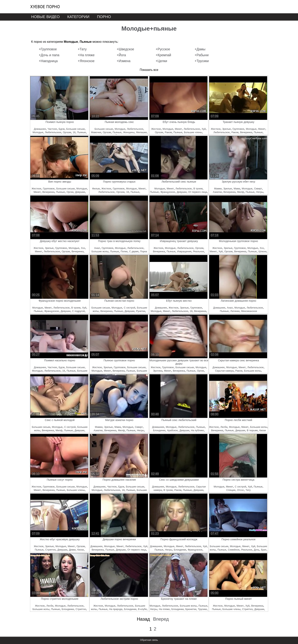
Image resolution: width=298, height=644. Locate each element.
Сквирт (258, 189)
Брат (264, 550)
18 (74, 132)
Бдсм (62, 129)
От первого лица (197, 192)
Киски (263, 430)
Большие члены (193, 132)
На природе (116, 609)
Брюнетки (191, 609)
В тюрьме (252, 430)
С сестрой (129, 308)
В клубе (142, 609)
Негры (260, 192)
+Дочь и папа (49, 55)
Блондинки (159, 430)
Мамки (218, 189)
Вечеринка (246, 132)
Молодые (38, 132)
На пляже (164, 609)
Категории (78, 17)
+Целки (161, 61)
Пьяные (82, 132)
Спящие (231, 490)
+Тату (82, 49)
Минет (178, 129)
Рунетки (141, 311)
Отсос (241, 490)
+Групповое (48, 49)
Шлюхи (262, 251)
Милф (241, 192)
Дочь (257, 550)
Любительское (53, 132)
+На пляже (86, 55)
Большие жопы (100, 251)
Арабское (172, 430)
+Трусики (202, 61)
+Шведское (125, 49)
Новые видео (45, 17)
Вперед (161, 619)
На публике (197, 430)
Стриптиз (50, 550)
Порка (143, 251)
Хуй (204, 129)
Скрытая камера (224, 371)
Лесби (224, 427)
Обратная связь (149, 640)
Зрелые (226, 129)
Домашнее (40, 129)
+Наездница (48, 61)
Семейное (234, 550)
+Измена (124, 61)
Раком (168, 132)
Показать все (149, 70)
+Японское (86, 61)
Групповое (238, 129)
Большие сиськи (76, 129)
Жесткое (156, 129)
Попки (124, 251)
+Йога (121, 55)
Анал (97, 248)
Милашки (141, 132)
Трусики (202, 609)
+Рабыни (202, 55)
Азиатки (217, 192)
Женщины (129, 132)
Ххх (83, 248)
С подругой (78, 311)
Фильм (96, 189)
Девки (72, 550)
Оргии (70, 192)
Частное (52, 129)
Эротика (158, 371)
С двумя (134, 251)
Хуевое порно (45, 7)
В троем (198, 189)
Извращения (184, 251)
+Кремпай (163, 55)
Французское (168, 192)
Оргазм (67, 132)
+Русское (163, 49)
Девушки (80, 192)
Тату (248, 490)
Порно (104, 17)
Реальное (199, 251)
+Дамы (200, 49)
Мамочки (96, 132)
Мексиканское (249, 311)
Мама (237, 189)
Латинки (235, 311)
